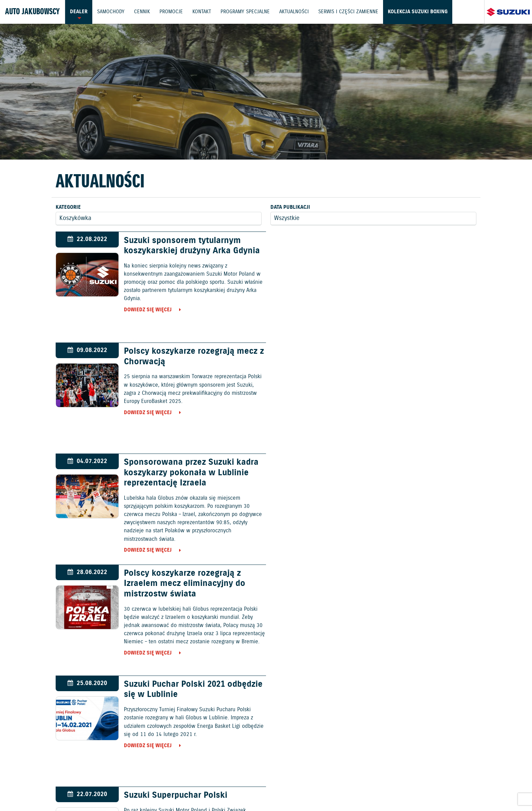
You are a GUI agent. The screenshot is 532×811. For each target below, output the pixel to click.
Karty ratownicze (494, 789)
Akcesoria (174, 789)
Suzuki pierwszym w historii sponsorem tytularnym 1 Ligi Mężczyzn (178, 584)
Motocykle (291, 734)
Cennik (143, 12)
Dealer (79, 12)
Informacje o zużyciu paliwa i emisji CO (239, 789)
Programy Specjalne (247, 12)
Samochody (111, 12)
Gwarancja (144, 789)
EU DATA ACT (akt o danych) (325, 789)
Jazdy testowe (299, 771)
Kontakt (203, 12)
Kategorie (68, 207)
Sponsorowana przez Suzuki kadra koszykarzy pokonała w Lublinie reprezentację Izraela (190, 362)
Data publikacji (290, 207)
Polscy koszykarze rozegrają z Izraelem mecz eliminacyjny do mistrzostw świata (398, 362)
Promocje (172, 12)
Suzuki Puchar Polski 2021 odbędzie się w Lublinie (192, 468)
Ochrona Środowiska (43, 789)
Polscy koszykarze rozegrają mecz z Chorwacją (404, 246)
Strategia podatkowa (442, 789)
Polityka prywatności (100, 789)
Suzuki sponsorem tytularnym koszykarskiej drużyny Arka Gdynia (191, 246)
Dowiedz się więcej (146, 310)
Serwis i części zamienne (351, 12)
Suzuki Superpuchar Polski (389, 463)
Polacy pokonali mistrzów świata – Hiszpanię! (405, 579)
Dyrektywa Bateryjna (387, 789)
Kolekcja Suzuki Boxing (420, 12)
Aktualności (296, 12)
